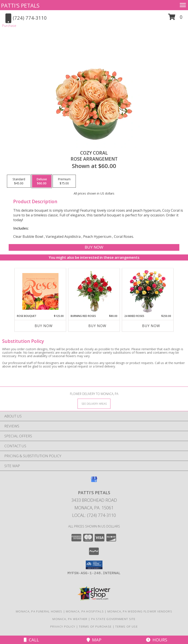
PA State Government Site (113, 619)
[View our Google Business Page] (94, 481)
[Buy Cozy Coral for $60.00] (94, 247)
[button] (175, 18)
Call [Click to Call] (31, 640)
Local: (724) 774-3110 (94, 515)
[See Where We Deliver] (94, 403)
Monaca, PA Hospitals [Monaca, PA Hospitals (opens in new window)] (85, 611)
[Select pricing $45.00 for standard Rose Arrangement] (19, 181)
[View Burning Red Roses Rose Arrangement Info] (94, 291)
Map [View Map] (94, 640)
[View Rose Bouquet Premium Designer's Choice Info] (40, 291)
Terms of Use (126, 626)
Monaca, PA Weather (70, 619)
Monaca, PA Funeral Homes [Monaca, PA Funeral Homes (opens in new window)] (39, 611)
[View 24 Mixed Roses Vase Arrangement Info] (148, 291)
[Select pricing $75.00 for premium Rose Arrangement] (64, 181)
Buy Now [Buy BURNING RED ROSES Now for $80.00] (97, 326)
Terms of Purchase (95, 626)
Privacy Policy (63, 626)
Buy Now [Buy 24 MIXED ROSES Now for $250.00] (151, 326)
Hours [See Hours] (157, 640)
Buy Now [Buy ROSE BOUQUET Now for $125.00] (44, 326)
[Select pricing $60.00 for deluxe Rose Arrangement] (42, 181)
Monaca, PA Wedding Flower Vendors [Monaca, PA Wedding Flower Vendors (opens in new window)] (140, 611)
